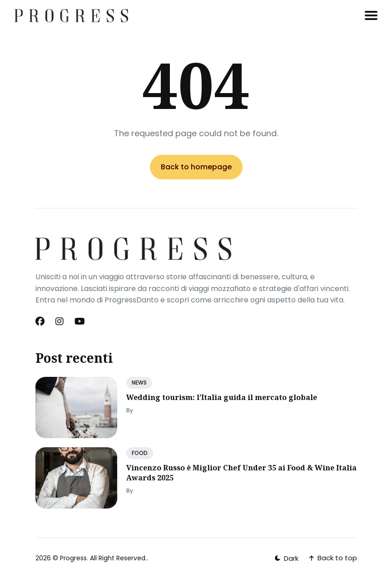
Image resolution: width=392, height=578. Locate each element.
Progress (73, 558)
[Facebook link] (41, 321)
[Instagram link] (60, 321)
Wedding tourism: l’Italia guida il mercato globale (222, 397)
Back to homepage (196, 167)
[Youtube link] (80, 321)
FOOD (140, 453)
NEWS (139, 383)
